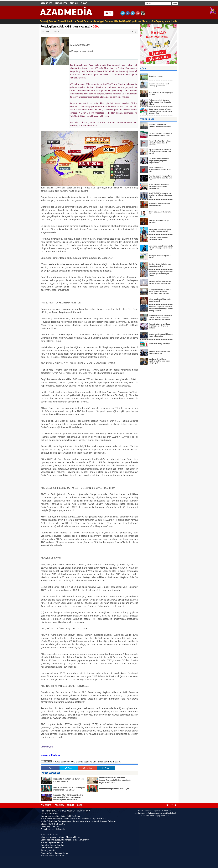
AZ (107, 13)
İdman (138, 21)
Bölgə (125, 21)
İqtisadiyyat (71, 21)
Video (175, 21)
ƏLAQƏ (84, 3)
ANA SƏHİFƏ (47, 3)
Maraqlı (168, 21)
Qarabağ (44, 21)
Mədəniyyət (98, 21)
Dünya (131, 21)
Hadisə (119, 21)
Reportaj (160, 21)
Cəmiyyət (88, 21)
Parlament (110, 21)
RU (110, 13)
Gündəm (53, 21)
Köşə (153, 21)
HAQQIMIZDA (61, 3)
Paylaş (50, 768)
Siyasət (61, 21)
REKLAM (74, 3)
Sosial (80, 21)
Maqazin (146, 21)
